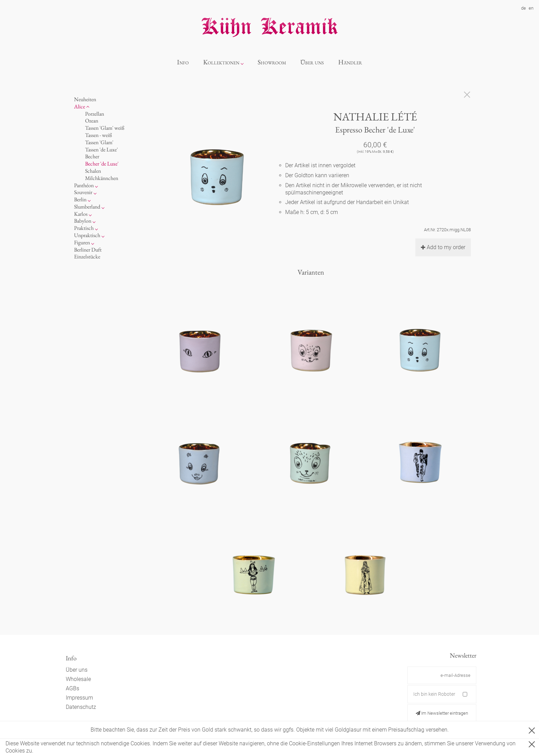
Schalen (93, 171)
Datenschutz (81, 707)
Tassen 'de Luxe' (101, 150)
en (531, 8)
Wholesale (78, 679)
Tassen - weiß (99, 135)
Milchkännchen (102, 178)
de (524, 8)
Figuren (82, 242)
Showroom (272, 62)
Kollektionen (221, 62)
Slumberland (87, 207)
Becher (92, 156)
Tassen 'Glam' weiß (105, 128)
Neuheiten (85, 99)
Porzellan (95, 114)
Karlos (81, 214)
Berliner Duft (88, 250)
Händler (350, 62)
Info (183, 62)
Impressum (79, 698)
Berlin (80, 199)
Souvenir (83, 192)
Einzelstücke (87, 257)
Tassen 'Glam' (99, 142)
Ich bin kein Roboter (434, 694)
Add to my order (443, 247)
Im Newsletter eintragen (442, 713)
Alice (80, 107)
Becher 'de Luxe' (102, 164)
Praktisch (84, 228)
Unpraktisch (87, 235)
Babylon (83, 221)
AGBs (72, 688)
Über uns (312, 62)
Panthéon (84, 185)
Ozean (92, 121)
